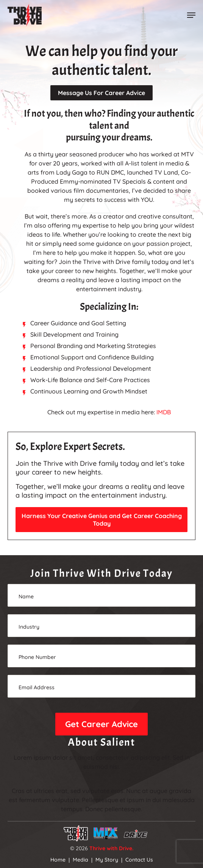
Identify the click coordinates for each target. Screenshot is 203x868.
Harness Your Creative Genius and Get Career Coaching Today (102, 520)
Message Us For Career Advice (101, 93)
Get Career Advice (101, 724)
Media (80, 860)
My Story (107, 860)
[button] (191, 15)
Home (58, 860)
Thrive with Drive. (111, 848)
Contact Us (139, 860)
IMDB (164, 412)
